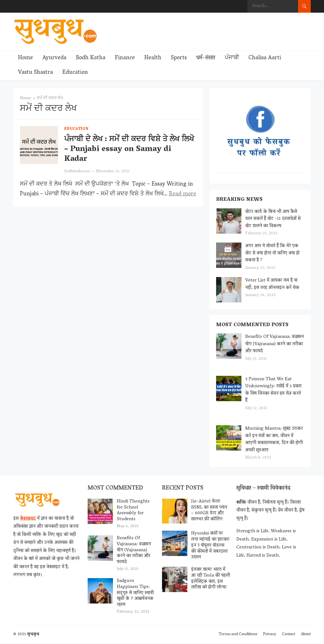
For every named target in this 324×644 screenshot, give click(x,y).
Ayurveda (54, 58)
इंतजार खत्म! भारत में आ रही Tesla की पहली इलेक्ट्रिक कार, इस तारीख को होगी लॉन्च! (211, 579)
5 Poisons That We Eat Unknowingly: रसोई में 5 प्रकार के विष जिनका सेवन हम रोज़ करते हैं (273, 391)
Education (75, 73)
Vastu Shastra (35, 73)
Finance (125, 58)
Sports (179, 58)
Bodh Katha (91, 58)
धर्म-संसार (206, 58)
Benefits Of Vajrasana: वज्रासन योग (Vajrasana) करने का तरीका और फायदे (274, 345)
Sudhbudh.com (77, 171)
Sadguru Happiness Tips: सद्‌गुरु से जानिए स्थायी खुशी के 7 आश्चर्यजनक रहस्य (135, 594)
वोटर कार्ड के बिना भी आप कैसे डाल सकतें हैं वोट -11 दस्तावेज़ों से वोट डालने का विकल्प (273, 219)
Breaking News (239, 200)
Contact (289, 635)
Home (25, 58)
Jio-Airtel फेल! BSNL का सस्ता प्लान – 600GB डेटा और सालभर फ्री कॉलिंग (209, 511)
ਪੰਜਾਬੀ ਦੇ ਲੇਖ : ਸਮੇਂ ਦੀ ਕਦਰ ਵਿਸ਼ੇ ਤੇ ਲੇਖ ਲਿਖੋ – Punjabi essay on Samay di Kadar (129, 150)
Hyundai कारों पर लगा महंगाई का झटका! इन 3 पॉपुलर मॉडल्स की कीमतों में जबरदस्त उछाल (210, 546)
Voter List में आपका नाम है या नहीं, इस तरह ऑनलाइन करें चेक (272, 284)
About (306, 635)
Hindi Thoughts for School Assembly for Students (133, 511)
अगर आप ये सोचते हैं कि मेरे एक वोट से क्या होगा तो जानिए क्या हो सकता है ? (272, 253)
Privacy (270, 635)
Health (153, 58)
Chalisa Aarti (265, 58)
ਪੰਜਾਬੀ (232, 58)
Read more (183, 194)
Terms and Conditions (238, 635)
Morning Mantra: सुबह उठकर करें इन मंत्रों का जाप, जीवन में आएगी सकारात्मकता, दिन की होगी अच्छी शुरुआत (274, 440)
